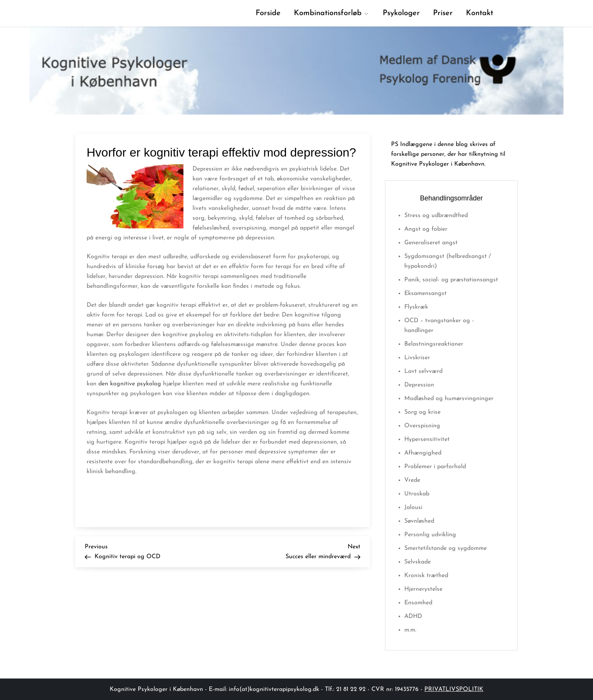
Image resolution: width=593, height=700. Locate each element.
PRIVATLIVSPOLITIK (454, 689)
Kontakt (480, 13)
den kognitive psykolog (130, 384)
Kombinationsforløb (332, 13)
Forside (268, 13)
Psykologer (401, 13)
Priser (443, 13)
